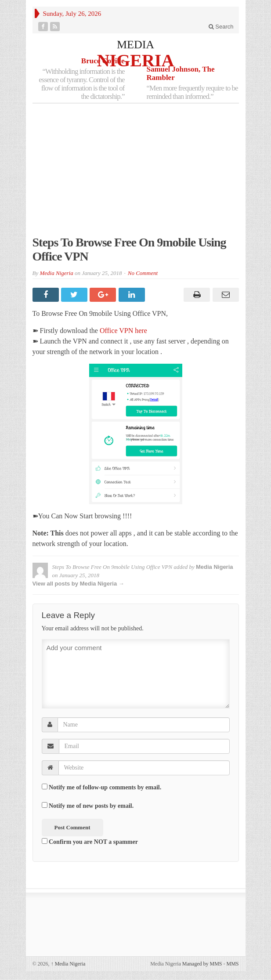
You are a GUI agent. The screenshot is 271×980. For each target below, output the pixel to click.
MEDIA (135, 45)
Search (221, 27)
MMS (232, 964)
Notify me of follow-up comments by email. (105, 787)
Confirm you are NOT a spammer (90, 842)
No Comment (143, 273)
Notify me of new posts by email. (91, 806)
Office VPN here (124, 331)
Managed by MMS (202, 964)
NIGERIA (136, 60)
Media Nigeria (56, 273)
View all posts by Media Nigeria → (78, 584)
